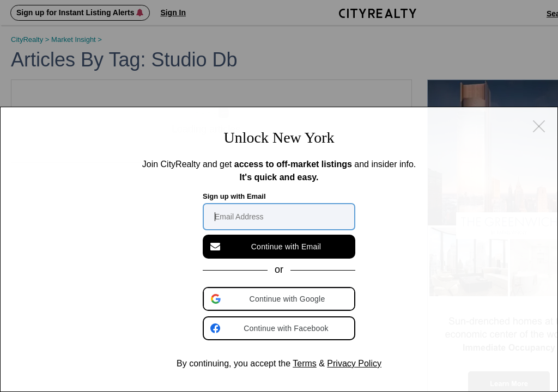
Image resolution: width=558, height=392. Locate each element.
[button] (280, 299)
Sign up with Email (234, 196)
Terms (305, 363)
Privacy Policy (354, 363)
